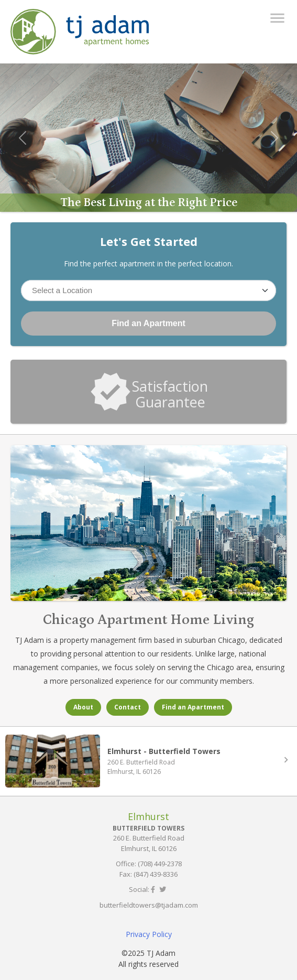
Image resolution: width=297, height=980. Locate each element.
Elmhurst (148, 816)
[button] (22, 138)
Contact (128, 707)
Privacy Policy (149, 934)
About (83, 707)
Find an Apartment (148, 323)
